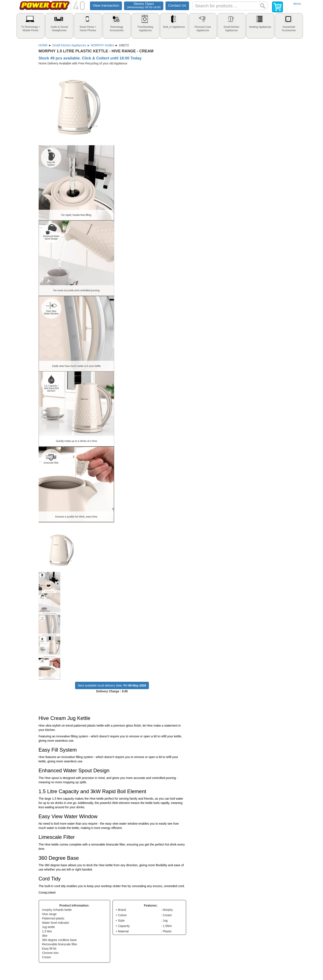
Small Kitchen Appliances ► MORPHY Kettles (83, 45)
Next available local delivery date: (112, 685)
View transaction (106, 5)
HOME (43, 45)
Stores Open (144, 5)
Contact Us (177, 5)
